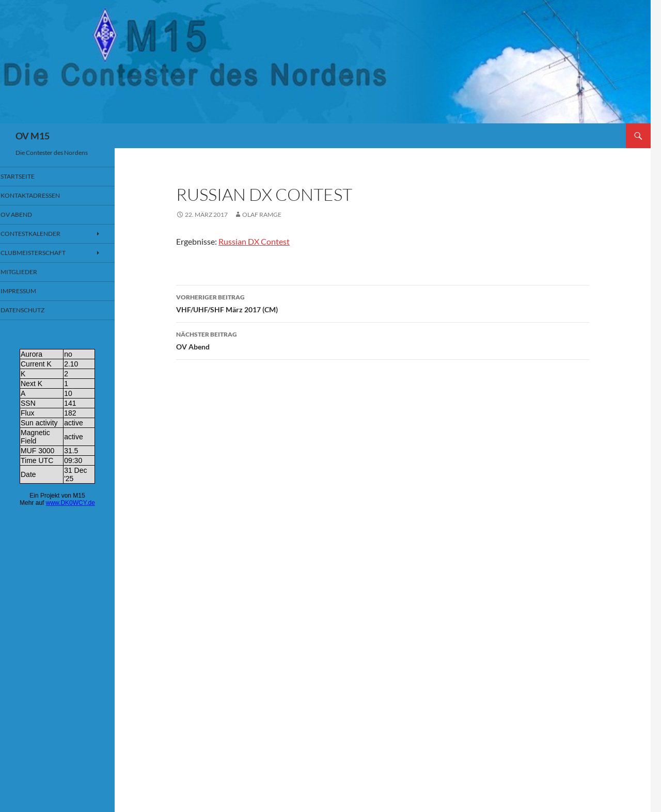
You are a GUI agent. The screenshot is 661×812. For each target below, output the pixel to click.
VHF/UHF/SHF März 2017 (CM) (383, 302)
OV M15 (33, 136)
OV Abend (383, 340)
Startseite (30, 176)
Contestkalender (42, 235)
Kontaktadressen (42, 196)
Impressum (32, 292)
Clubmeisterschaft (45, 254)
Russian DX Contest (254, 241)
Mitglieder (32, 273)
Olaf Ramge (262, 214)
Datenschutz (35, 312)
